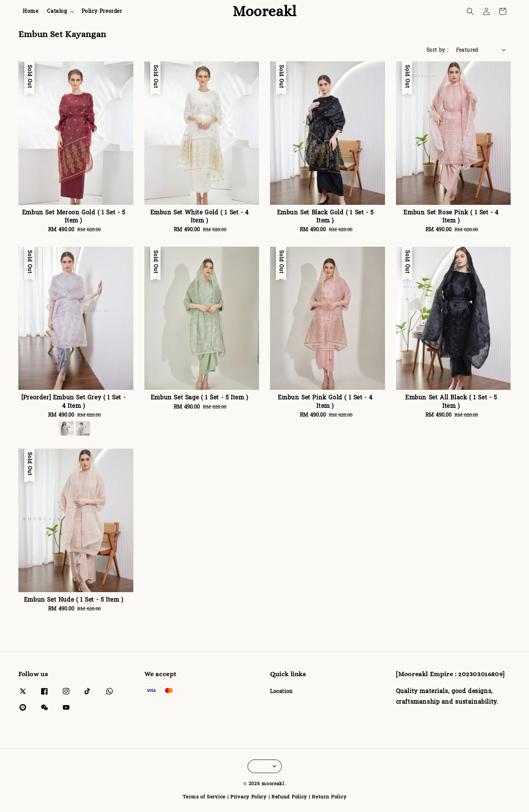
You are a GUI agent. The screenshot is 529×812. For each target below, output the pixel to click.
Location (281, 692)
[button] (470, 11)
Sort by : (438, 50)
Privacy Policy (249, 797)
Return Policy (329, 797)
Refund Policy (289, 797)
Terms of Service (204, 797)
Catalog (57, 11)
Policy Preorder (102, 11)
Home (30, 11)
